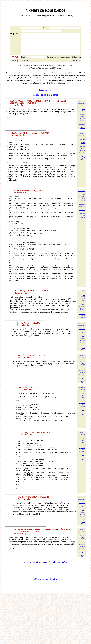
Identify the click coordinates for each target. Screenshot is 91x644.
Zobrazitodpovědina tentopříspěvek (82, 122)
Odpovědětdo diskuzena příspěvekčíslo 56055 (81, 142)
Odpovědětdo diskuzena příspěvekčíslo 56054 (81, 110)
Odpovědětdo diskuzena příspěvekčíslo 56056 (81, 209)
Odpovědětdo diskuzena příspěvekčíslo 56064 (81, 359)
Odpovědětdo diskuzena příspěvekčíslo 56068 (81, 424)
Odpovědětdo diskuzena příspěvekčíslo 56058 (81, 327)
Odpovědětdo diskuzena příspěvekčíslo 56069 (81, 475)
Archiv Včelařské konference (46, 99)
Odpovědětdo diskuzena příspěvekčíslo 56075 (81, 551)
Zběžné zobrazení (45, 94)
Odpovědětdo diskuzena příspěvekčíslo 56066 (81, 391)
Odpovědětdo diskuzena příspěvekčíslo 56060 (81, 583)
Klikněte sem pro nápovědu (45, 628)
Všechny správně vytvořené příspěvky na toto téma (46, 611)
